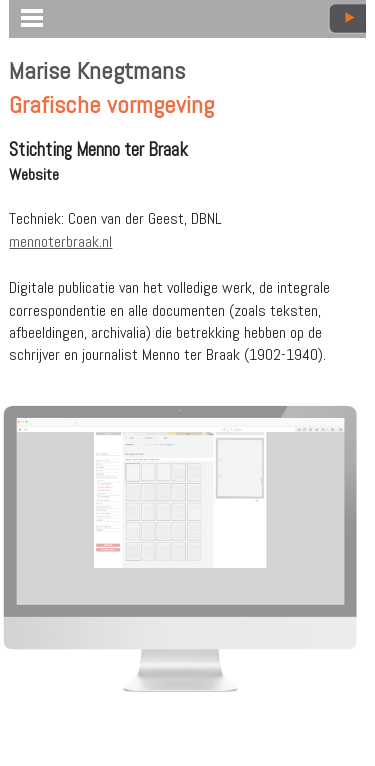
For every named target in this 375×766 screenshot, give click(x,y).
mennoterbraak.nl (60, 241)
